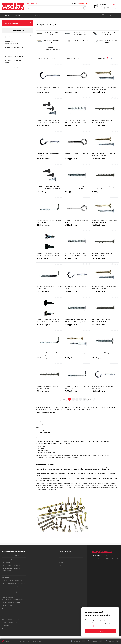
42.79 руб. (50, 326)
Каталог (7, 15)
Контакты (28, 15)
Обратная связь (9, 641)
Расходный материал (8, 609)
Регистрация (35, 3)
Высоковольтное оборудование (11, 602)
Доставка (17, 15)
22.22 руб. (105, 127)
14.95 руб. (105, 160)
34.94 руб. (77, 127)
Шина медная (6, 562)
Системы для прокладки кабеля (11, 565)
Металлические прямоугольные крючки (14, 68)
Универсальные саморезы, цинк (14, 52)
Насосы (4, 574)
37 (30, 36)
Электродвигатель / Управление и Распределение (12, 570)
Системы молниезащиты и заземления (13, 619)
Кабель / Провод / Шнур (9, 559)
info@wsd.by (102, 556)
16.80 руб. (105, 227)
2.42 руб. (105, 193)
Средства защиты (7, 606)
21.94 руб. (77, 359)
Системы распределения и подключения (14, 584)
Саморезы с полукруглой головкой (14, 48)
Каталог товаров (18, 23)
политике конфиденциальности (95, 626)
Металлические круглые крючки (14, 56)
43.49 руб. (50, 127)
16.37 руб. (77, 293)
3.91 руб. (50, 193)
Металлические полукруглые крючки (13, 62)
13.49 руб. (105, 393)
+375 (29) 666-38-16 (102, 551)
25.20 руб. (50, 227)
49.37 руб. (77, 260)
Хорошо (100, 631)
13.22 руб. (105, 94)
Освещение (5, 577)
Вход (28, 3)
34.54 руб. (50, 393)
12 (30, 42)
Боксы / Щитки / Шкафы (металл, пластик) (12, 593)
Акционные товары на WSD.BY (11, 556)
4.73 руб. (50, 260)
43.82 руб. (50, 293)
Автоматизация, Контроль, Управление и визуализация (14, 588)
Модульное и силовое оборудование (12, 580)
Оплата (38, 15)
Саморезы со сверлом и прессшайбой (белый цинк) (12, 42)
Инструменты (6, 626)
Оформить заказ (108, 8)
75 (30, 52)
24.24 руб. (105, 260)
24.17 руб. (105, 326)
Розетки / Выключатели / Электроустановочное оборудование (13, 598)
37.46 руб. (50, 160)
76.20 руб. (77, 393)
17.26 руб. (105, 293)
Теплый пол (6, 629)
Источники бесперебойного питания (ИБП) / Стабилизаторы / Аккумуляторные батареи (14, 614)
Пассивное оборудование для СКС (12, 622)
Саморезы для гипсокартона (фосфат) (13, 36)
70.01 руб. (50, 359)
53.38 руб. (50, 94)
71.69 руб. (105, 359)
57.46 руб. (77, 326)
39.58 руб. (77, 193)
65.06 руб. (77, 227)
